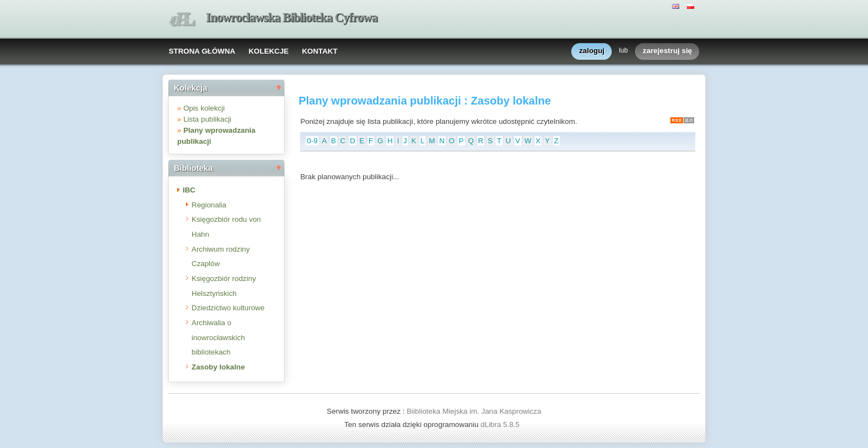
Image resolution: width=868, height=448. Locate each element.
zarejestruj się (667, 51)
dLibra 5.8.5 (501, 424)
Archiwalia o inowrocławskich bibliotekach (218, 337)
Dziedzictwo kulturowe (228, 308)
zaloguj (592, 51)
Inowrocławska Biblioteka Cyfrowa (292, 17)
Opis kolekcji (204, 108)
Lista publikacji (207, 119)
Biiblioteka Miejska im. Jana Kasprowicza (474, 411)
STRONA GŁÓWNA (202, 51)
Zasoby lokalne (218, 367)
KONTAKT (319, 51)
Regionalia (209, 205)
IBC (189, 190)
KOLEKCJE (269, 51)
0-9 (312, 141)
